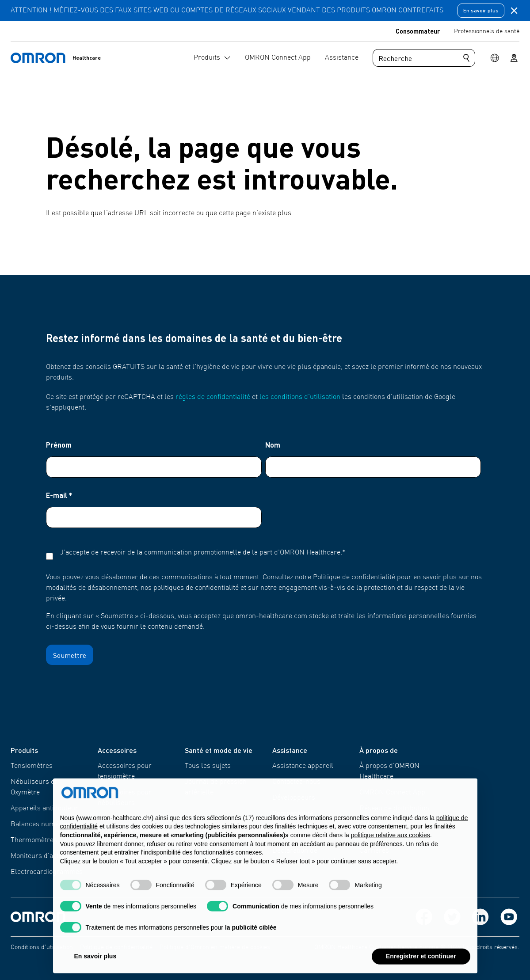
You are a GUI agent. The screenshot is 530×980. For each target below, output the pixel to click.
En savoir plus (481, 10)
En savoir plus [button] (95, 963)
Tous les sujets (208, 766)
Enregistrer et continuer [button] (421, 963)
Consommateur (418, 31)
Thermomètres (34, 840)
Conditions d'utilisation (42, 947)
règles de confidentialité (213, 397)
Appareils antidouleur (44, 809)
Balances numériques (45, 824)
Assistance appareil (303, 766)
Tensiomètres (32, 766)
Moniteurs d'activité (41, 856)
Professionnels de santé (487, 31)
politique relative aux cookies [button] (391, 842)
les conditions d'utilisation (300, 397)
